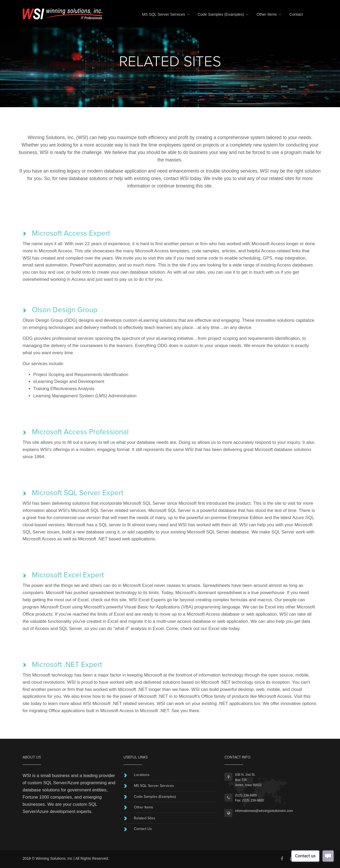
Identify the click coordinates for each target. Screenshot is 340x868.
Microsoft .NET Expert (67, 665)
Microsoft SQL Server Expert (78, 493)
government (79, 790)
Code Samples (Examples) (221, 14)
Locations (142, 775)
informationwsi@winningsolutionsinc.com (264, 811)
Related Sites (145, 818)
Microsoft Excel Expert (68, 575)
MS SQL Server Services (163, 14)
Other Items (267, 14)
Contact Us (143, 829)
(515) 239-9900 (246, 795)
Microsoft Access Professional (80, 432)
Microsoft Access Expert (71, 233)
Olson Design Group (65, 310)
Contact (296, 14)
